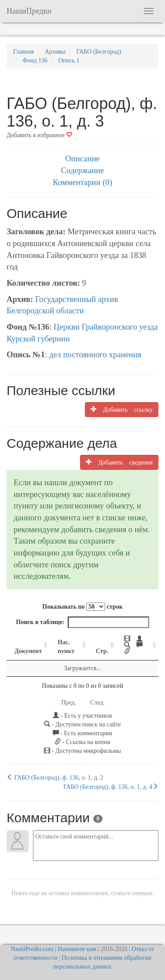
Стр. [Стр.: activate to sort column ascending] (102, 651)
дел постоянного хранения (95, 354)
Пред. (69, 702)
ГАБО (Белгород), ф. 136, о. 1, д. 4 (111, 787)
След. (97, 702)
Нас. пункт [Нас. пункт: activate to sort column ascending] (66, 647)
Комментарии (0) (82, 182)
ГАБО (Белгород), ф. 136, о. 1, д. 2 (55, 777)
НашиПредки (29, 11)
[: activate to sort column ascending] (137, 645)
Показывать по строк (82, 607)
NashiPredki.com (32, 949)
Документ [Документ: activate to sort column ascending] (28, 651)
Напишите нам (77, 949)
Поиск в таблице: (82, 622)
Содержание (83, 170)
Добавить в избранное (39, 135)
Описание (82, 158)
